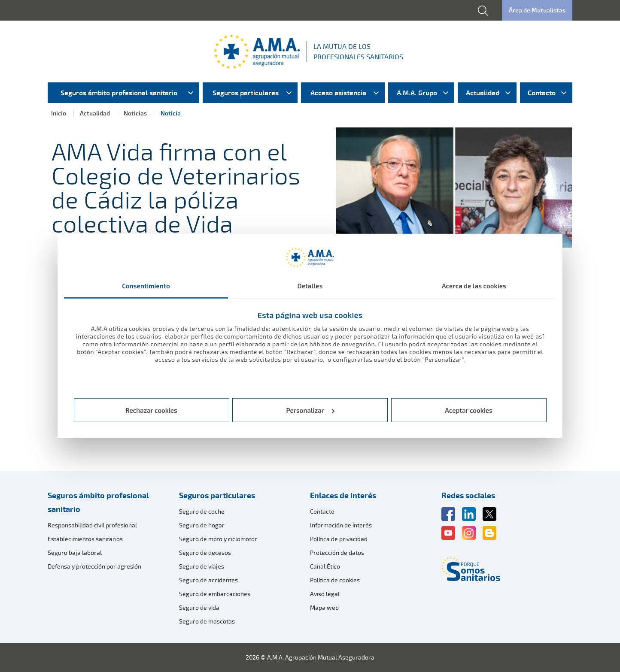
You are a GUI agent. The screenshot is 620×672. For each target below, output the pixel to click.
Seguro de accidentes (208, 580)
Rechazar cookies (151, 410)
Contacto (322, 511)
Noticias (135, 113)
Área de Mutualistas (537, 10)
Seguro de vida (199, 607)
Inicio (59, 113)
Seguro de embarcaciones (215, 594)
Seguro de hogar (202, 525)
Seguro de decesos (205, 552)
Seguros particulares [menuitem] (246, 93)
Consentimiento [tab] (146, 286)
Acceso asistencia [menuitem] (338, 93)
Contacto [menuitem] (542, 93)
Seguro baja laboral (75, 552)
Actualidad (95, 113)
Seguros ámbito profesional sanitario (98, 502)
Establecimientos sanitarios (85, 539)
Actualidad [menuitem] (483, 93)
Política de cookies (335, 580)
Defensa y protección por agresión (94, 566)
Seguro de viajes (202, 566)
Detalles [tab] (310, 286)
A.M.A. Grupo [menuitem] (417, 93)
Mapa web (324, 607)
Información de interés (341, 525)
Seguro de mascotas (207, 621)
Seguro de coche (202, 511)
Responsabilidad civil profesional (92, 525)
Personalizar (311, 410)
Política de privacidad (339, 539)
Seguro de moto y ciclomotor (218, 539)
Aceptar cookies (469, 410)
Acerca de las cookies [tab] (474, 286)
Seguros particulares (217, 495)
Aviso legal (325, 594)
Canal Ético (325, 566)
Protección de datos (337, 552)
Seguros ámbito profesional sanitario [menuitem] (119, 93)
